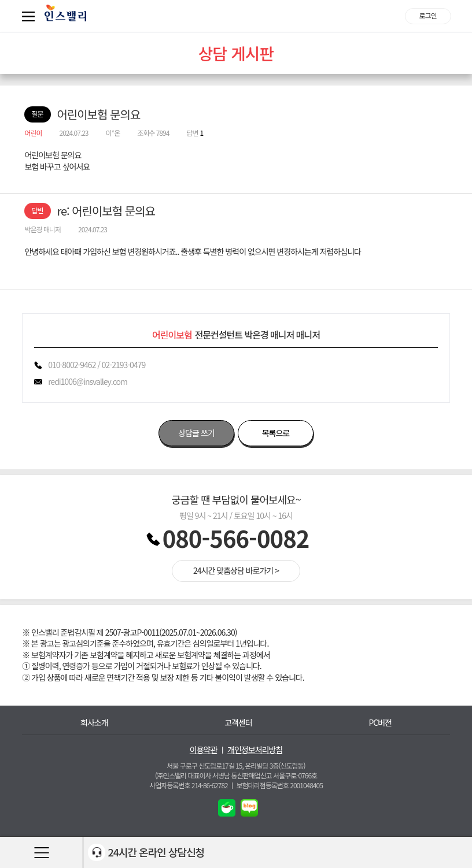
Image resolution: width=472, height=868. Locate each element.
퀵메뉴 (31, 16)
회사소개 (94, 723)
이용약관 (204, 750)
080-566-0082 (236, 538)
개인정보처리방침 (255, 750)
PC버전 (380, 723)
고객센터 (238, 723)
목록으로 (276, 433)
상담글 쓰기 (196, 433)
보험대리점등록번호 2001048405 (280, 785)
